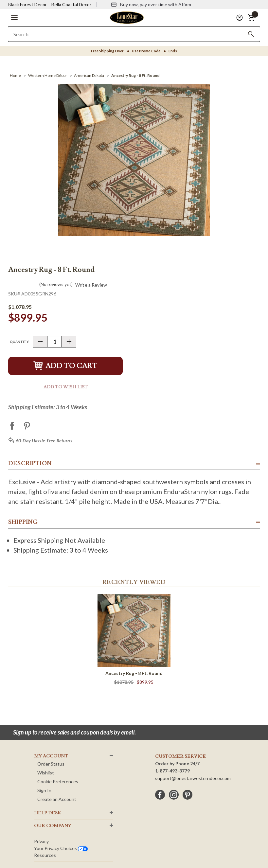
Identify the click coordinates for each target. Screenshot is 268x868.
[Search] (251, 34)
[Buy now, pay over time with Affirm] (151, 5)
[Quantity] (54, 342)
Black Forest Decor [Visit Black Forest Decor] (27, 4)
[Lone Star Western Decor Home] (127, 17)
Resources (45, 855)
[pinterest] (188, 795)
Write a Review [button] (91, 285)
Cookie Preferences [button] (58, 781)
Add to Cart (65, 366)
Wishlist (46, 773)
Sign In (44, 790)
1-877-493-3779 (172, 771)
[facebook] (160, 795)
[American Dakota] (89, 75)
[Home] (15, 75)
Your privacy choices (61, 848)
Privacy (41, 841)
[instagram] (174, 795)
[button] (14, 18)
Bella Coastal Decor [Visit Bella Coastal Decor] (71, 4)
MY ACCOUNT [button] (51, 756)
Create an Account (57, 799)
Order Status (51, 764)
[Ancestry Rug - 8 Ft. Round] (135, 75)
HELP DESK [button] (48, 813)
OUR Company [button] (53, 826)
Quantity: (20, 342)
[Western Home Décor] (48, 75)
